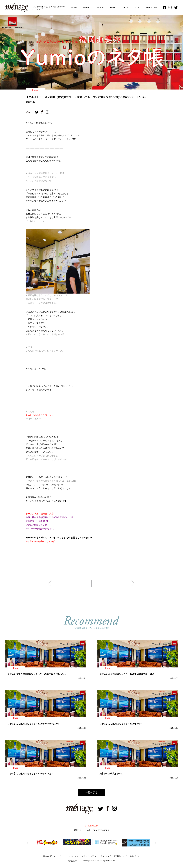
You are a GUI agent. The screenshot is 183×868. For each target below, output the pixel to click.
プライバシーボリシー (90, 856)
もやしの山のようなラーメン (40, 415)
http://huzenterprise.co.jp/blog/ (40, 541)
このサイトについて (71, 856)
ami (88, 830)
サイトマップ (106, 856)
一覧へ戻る (91, 792)
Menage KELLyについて (52, 856)
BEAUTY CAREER (101, 830)
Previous (28, 843)
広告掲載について (120, 856)
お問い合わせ (135, 856)
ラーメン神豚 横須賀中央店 (40, 514)
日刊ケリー (79, 830)
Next (155, 843)
